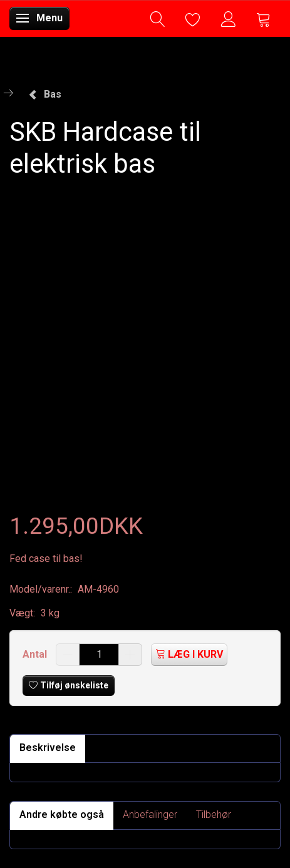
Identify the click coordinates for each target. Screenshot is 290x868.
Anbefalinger (150, 814)
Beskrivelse (48, 748)
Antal (36, 654)
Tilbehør (214, 814)
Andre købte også (62, 814)
